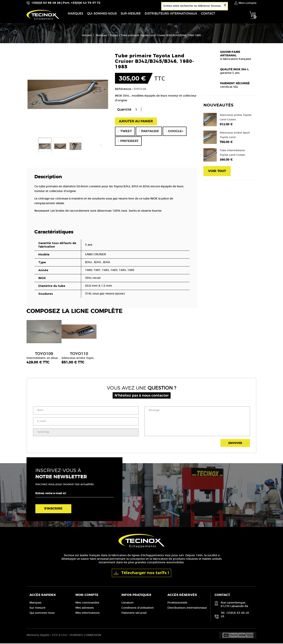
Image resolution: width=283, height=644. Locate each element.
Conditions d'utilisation (138, 609)
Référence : (124, 90)
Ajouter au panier (136, 122)
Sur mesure (37, 609)
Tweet (125, 132)
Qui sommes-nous (42, 614)
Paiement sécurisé (134, 614)
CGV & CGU (60, 636)
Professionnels (177, 604)
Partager (149, 132)
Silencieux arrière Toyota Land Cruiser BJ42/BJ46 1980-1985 (79, 356)
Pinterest (128, 142)
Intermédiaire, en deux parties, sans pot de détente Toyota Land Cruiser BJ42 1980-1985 (44, 356)
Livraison (127, 604)
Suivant (101, 145)
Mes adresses (85, 609)
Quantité (124, 110)
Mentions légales (38, 636)
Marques (35, 604)
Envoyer (235, 444)
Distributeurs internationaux (187, 609)
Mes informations (88, 614)
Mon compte (87, 596)
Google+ (175, 132)
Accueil (87, 36)
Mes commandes (87, 604)
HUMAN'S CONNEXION (85, 636)
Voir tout (217, 172)
